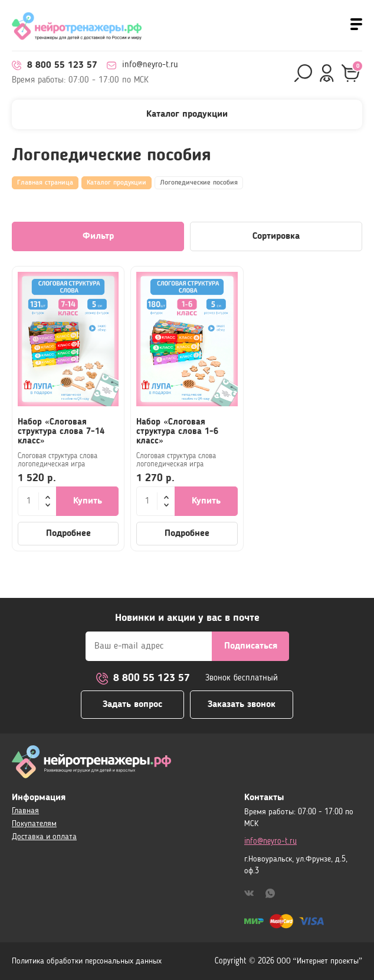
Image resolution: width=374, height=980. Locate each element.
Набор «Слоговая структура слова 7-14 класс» (61, 432)
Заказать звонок (242, 704)
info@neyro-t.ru (142, 65)
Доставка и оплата (44, 837)
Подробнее (68, 534)
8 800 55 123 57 (55, 65)
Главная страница (45, 183)
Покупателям (34, 824)
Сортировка (276, 236)
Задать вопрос (132, 704)
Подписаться (251, 645)
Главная (25, 811)
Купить (88, 501)
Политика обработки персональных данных (87, 961)
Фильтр (98, 236)
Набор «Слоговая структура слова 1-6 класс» (177, 432)
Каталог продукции (117, 183)
